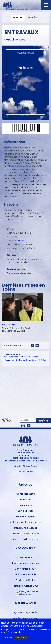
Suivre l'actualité (7, 420)
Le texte (18, 18)
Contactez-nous (26, 494)
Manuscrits (26, 505)
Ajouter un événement (26, 618)
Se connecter (26, 471)
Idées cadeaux (26, 558)
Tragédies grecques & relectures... (26, 593)
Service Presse (26, 511)
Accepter (7, 638)
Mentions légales (26, 516)
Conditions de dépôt (26, 528)
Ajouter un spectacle (26, 612)
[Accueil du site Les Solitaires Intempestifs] (26, 6)
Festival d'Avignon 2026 (26, 586)
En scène (33, 18)
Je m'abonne (44, 420)
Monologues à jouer (26, 569)
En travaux (9, 324)
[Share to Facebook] (33, 345)
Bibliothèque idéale (26, 574)
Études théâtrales (26, 580)
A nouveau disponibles (20, 273)
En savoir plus (15, 632)
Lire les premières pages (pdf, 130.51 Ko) (22, 357)
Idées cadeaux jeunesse (26, 563)
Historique (26, 500)
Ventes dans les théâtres (26, 534)
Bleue (21, 241)
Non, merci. (21, 638)
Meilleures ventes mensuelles (26, 522)
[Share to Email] (37, 345)
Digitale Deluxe (30, 466)
